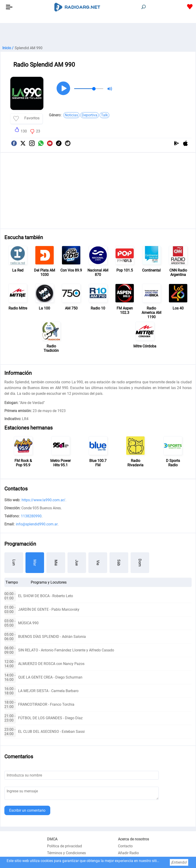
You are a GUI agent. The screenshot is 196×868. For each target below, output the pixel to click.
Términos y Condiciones (66, 853)
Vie (98, 563)
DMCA (52, 839)
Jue (77, 563)
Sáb (119, 563)
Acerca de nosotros (133, 839)
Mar (35, 563)
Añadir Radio (128, 853)
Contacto (125, 846)
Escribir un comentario (27, 810)
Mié (56, 563)
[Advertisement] (98, 34)
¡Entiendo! (179, 862)
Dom (140, 563)
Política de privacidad (64, 846)
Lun (14, 563)
